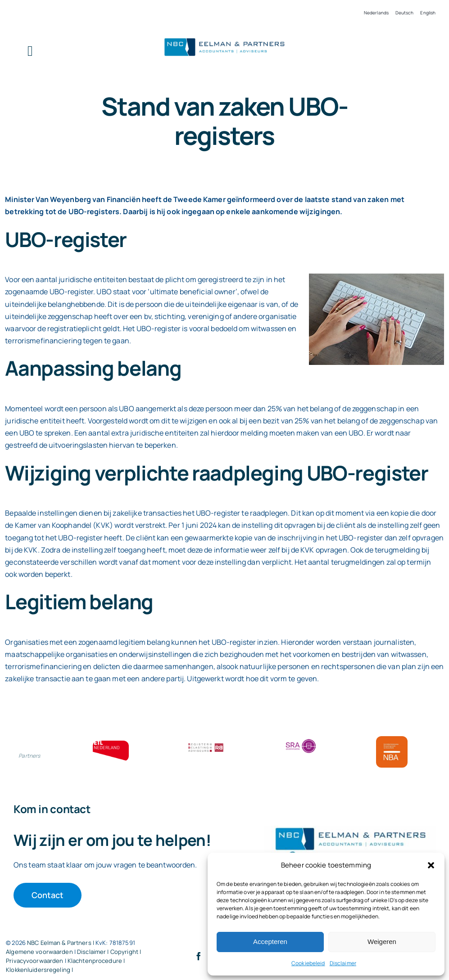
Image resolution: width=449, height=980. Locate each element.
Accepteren (270, 942)
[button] (431, 865)
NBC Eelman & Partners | (61, 943)
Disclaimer (343, 963)
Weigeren (382, 942)
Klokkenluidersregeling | (39, 970)
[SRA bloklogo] (301, 740)
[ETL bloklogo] (111, 744)
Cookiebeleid (308, 963)
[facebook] (199, 956)
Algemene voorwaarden (39, 952)
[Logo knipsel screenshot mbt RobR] (224, 38)
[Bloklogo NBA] (392, 740)
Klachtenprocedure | (96, 961)
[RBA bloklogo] (206, 744)
